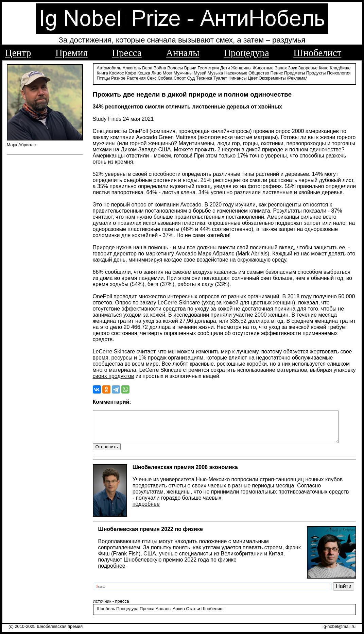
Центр (18, 53)
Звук (292, 67)
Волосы (175, 67)
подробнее (146, 510)
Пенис (277, 72)
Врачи (190, 67)
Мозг (168, 72)
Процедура (246, 53)
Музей (200, 72)
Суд (191, 77)
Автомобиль (109, 67)
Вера (147, 67)
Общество (259, 72)
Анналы (183, 53)
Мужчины (183, 72)
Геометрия (209, 67)
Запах (281, 67)
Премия (72, 53)
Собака (165, 77)
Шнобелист (317, 53)
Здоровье (308, 67)
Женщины (241, 67)
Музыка (215, 72)
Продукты (316, 72)
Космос (116, 72)
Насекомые (236, 72)
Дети (225, 67)
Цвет (253, 77)
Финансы (238, 77)
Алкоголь (132, 67)
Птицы (103, 77)
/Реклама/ (297, 77)
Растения (136, 77)
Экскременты (272, 77)
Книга (102, 72)
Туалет (220, 77)
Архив (179, 615)
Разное (118, 77)
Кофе (131, 72)
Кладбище (340, 67)
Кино (324, 67)
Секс (152, 77)
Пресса (127, 53)
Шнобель (106, 615)
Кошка (144, 72)
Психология (339, 72)
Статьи (193, 615)
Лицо (156, 72)
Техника (204, 77)
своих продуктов (114, 376)
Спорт (180, 77)
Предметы (294, 72)
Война (160, 67)
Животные (263, 67)
